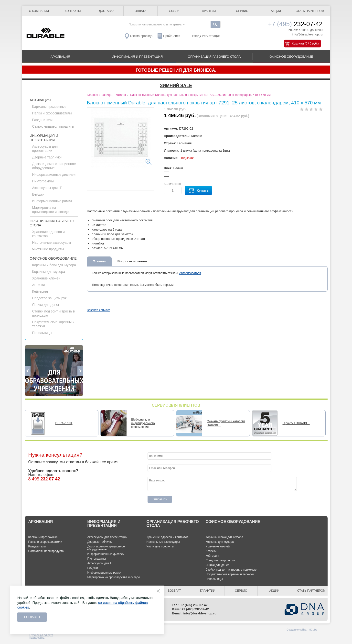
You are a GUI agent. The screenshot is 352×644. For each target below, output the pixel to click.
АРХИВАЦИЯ (60, 57)
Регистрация (211, 36)
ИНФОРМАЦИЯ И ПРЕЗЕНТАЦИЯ (137, 57)
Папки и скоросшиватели (52, 113)
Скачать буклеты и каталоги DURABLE (226, 423)
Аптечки (39, 285)
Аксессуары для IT (47, 188)
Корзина (298, 44)
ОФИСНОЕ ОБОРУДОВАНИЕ (291, 57)
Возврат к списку (98, 310)
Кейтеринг (40, 291)
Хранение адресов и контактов (168, 537)
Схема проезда (141, 36)
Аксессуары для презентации (45, 149)
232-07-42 (295, 24)
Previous (28, 371)
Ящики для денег (46, 305)
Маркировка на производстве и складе (51, 210)
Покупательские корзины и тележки (230, 574)
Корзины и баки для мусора (54, 265)
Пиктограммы (43, 181)
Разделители (43, 120)
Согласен (32, 617)
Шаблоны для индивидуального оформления (143, 423)
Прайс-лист (172, 36)
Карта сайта (37, 638)
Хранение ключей (46, 278)
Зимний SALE (176, 86)
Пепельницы (42, 333)
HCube (313, 630)
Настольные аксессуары (52, 243)
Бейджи (38, 194)
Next (80, 371)
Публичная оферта (41, 635)
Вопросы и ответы (132, 261)
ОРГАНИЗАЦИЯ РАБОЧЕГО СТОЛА (214, 57)
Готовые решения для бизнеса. (176, 70)
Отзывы (99, 261)
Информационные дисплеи (54, 175)
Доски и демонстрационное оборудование (54, 166)
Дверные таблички (47, 157)
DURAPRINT (64, 423)
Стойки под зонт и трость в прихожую (231, 570)
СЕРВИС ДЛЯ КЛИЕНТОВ (176, 405)
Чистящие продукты (48, 249)
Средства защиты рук (49, 298)
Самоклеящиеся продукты (53, 126)
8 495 (44, 479)
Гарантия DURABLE (296, 423)
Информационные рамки (52, 201)
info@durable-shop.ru (307, 34)
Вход (196, 36)
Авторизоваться (190, 273)
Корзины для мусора (49, 272)
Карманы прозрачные (49, 107)
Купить (198, 191)
